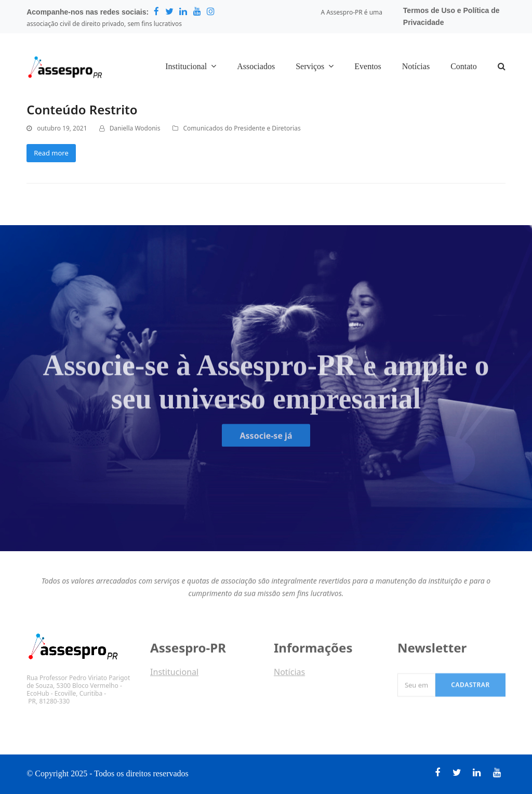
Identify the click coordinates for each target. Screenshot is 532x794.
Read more (51, 153)
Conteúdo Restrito (82, 109)
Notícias (289, 675)
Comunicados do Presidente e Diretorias (242, 128)
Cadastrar (470, 692)
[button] (502, 67)
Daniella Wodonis (135, 128)
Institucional (174, 675)
